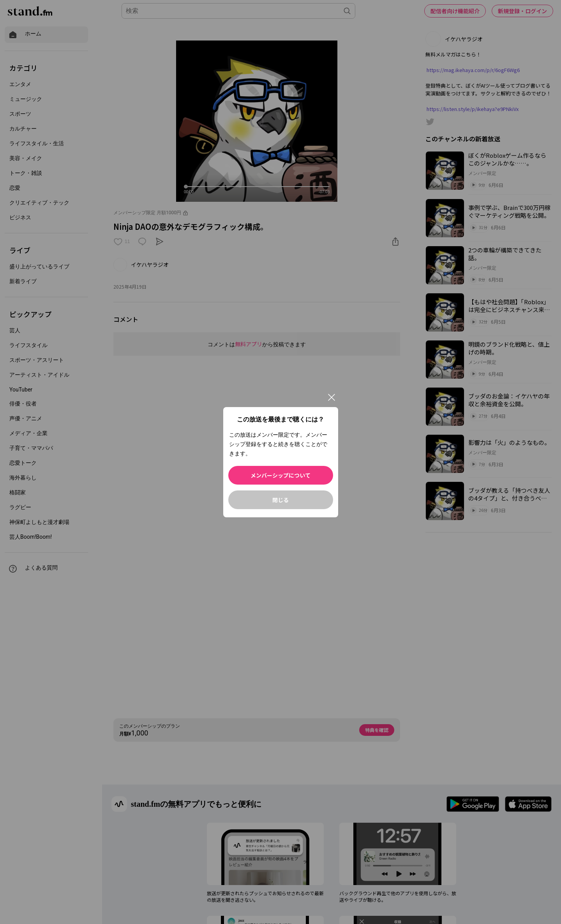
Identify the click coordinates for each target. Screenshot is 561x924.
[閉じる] (332, 397)
